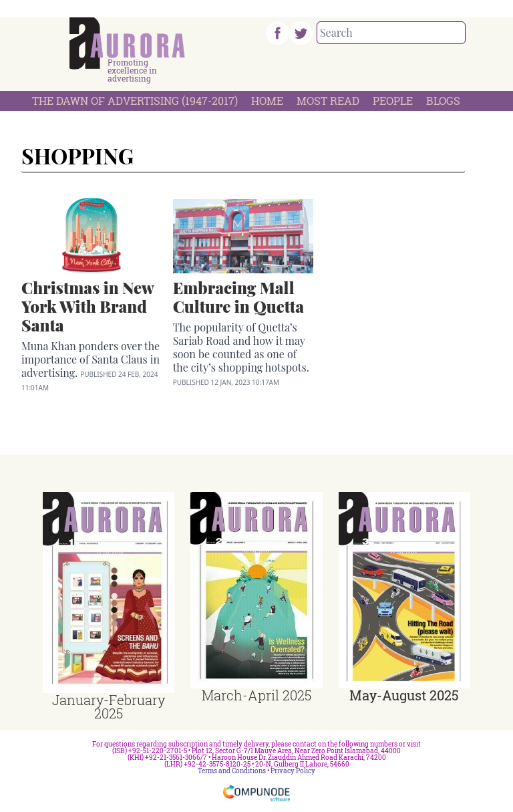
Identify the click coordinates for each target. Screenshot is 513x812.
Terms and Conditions (232, 771)
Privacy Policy (293, 771)
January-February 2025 (109, 706)
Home (267, 101)
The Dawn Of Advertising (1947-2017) (135, 101)
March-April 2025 (256, 695)
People (393, 101)
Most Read (328, 101)
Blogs (443, 101)
